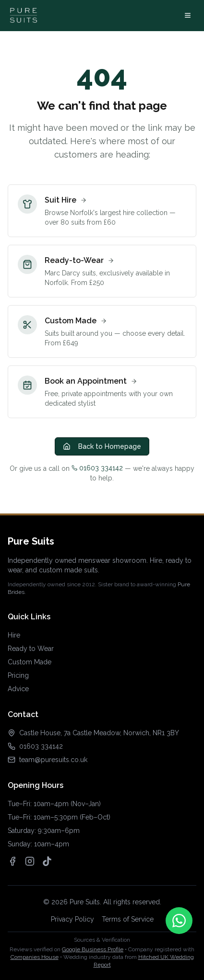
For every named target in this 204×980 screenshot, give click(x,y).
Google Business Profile (93, 949)
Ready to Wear (31, 649)
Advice (18, 689)
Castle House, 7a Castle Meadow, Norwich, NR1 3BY (99, 733)
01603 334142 (97, 468)
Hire (14, 635)
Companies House (35, 957)
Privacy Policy (72, 919)
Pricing (18, 675)
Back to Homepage (102, 446)
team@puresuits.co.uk (53, 760)
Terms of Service (128, 919)
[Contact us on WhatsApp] (179, 921)
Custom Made (30, 662)
